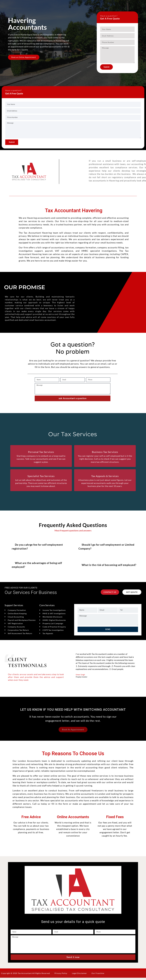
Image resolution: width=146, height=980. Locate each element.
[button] (40, 548)
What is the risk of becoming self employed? (109, 567)
